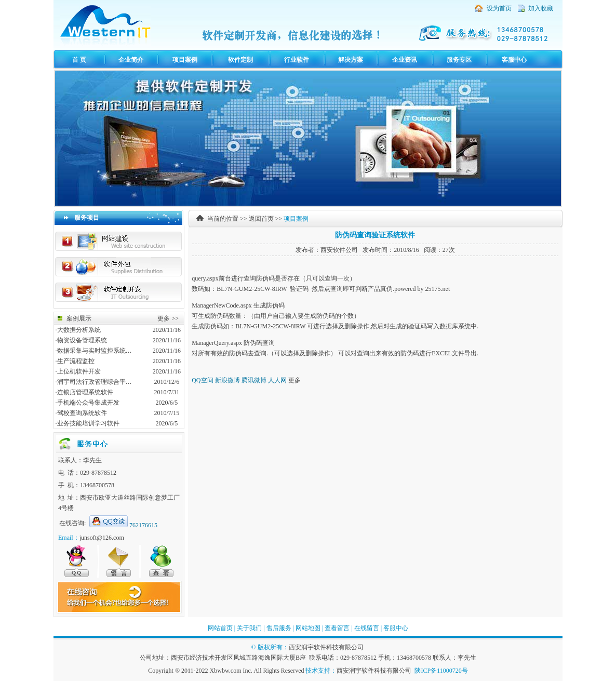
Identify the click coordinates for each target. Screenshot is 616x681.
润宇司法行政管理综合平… (95, 382)
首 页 (79, 60)
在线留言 (367, 628)
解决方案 (351, 60)
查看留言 (337, 628)
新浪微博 (227, 380)
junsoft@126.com (102, 538)
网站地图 (308, 628)
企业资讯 (405, 60)
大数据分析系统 (79, 330)
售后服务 (279, 628)
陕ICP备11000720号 (441, 671)
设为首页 (499, 8)
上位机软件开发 (79, 371)
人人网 (277, 380)
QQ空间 (202, 380)
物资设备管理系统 (82, 340)
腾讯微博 (254, 380)
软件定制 (240, 60)
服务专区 (459, 60)
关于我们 (249, 628)
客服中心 (514, 60)
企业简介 (131, 60)
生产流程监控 (76, 361)
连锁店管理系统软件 (85, 392)
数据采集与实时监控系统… (95, 351)
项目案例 (185, 60)
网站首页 (220, 628)
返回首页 (261, 219)
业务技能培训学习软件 (88, 423)
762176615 (143, 525)
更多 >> (168, 318)
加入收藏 (541, 8)
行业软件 (297, 60)
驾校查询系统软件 (82, 413)
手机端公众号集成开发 (88, 403)
